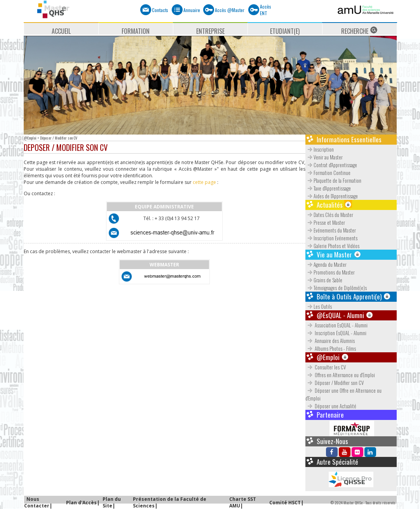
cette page (204, 182)
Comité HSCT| (286, 503)
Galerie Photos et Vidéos (332, 246)
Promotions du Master (330, 272)
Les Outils (319, 306)
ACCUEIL (61, 31)
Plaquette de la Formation (333, 180)
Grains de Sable (324, 280)
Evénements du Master (331, 230)
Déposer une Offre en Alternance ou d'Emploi (343, 394)
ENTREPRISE (210, 31)
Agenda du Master (326, 264)
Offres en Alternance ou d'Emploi (341, 375)
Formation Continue (328, 173)
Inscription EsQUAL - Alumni (336, 333)
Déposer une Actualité (331, 406)
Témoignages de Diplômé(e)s (336, 288)
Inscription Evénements (331, 238)
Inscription (320, 149)
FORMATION (136, 31)
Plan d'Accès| (83, 503)
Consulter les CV (326, 367)
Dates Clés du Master (329, 215)
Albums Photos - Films (331, 348)
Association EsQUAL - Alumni (337, 325)
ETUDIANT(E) (285, 31)
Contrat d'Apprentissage (331, 165)
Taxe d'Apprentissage (328, 188)
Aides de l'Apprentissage (332, 196)
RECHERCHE (359, 30)
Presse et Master (325, 222)
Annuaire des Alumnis (331, 341)
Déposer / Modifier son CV (335, 383)
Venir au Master (324, 157)
